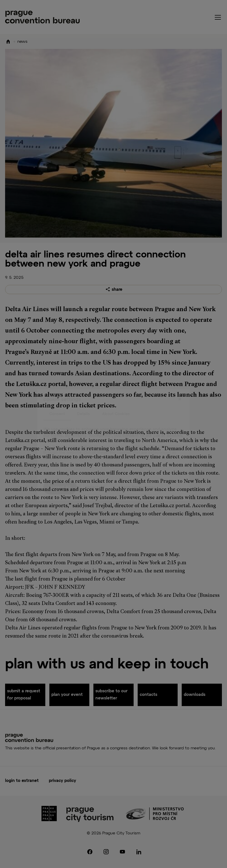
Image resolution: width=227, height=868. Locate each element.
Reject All (96, 477)
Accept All (60, 477)
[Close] (180, 389)
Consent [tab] (57, 403)
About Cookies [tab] (116, 403)
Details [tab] (83, 403)
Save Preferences (138, 477)
